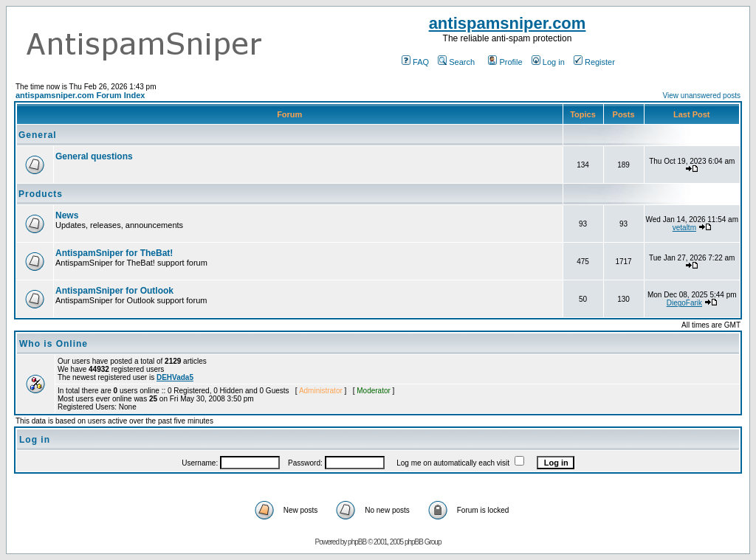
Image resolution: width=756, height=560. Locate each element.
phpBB (357, 542)
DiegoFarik (684, 303)
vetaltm (684, 228)
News (67, 215)
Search (456, 62)
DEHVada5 (175, 377)
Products (41, 194)
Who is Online (54, 344)
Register (594, 62)
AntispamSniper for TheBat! (114, 253)
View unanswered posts (702, 96)
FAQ (415, 62)
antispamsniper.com (508, 23)
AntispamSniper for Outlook (114, 291)
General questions (94, 156)
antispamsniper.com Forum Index (80, 95)
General (38, 135)
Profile (505, 62)
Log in (548, 62)
